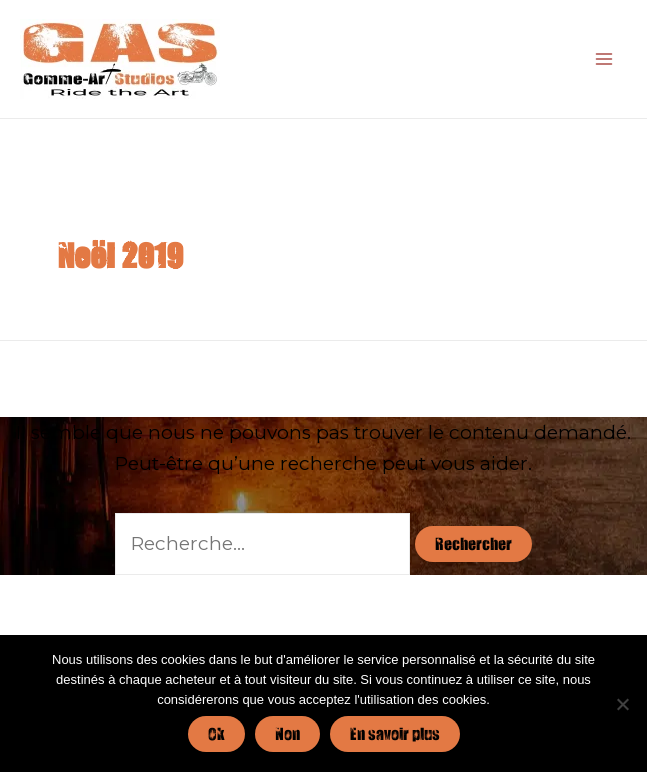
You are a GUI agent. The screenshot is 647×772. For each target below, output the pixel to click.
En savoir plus (395, 733)
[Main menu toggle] (603, 59)
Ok (216, 733)
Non (287, 733)
